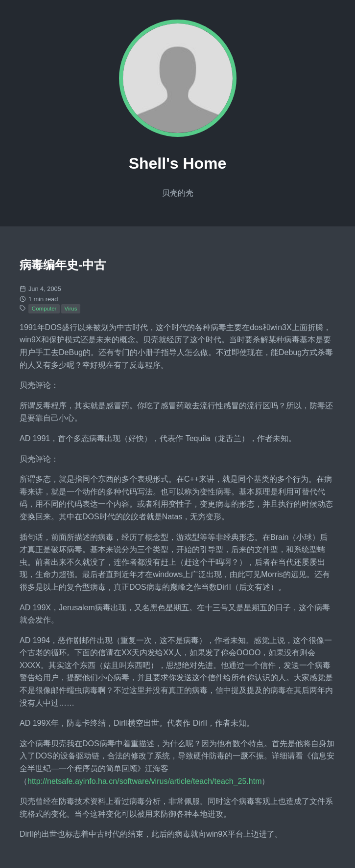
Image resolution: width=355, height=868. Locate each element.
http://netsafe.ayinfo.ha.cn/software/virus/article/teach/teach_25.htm (144, 781)
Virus (71, 309)
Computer (44, 309)
